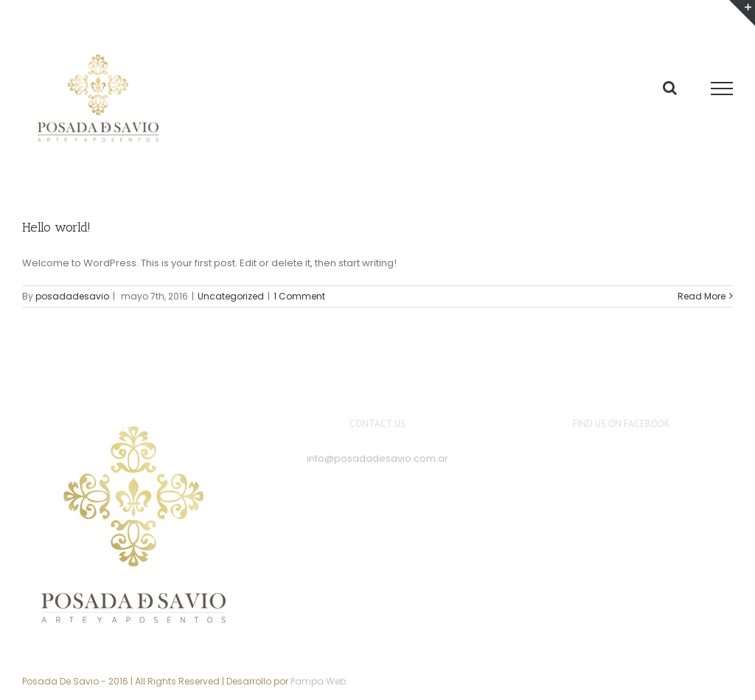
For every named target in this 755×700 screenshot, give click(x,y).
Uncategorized (231, 296)
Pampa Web (318, 681)
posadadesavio (72, 296)
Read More (702, 296)
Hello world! (56, 227)
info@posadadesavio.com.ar (377, 458)
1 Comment (299, 296)
